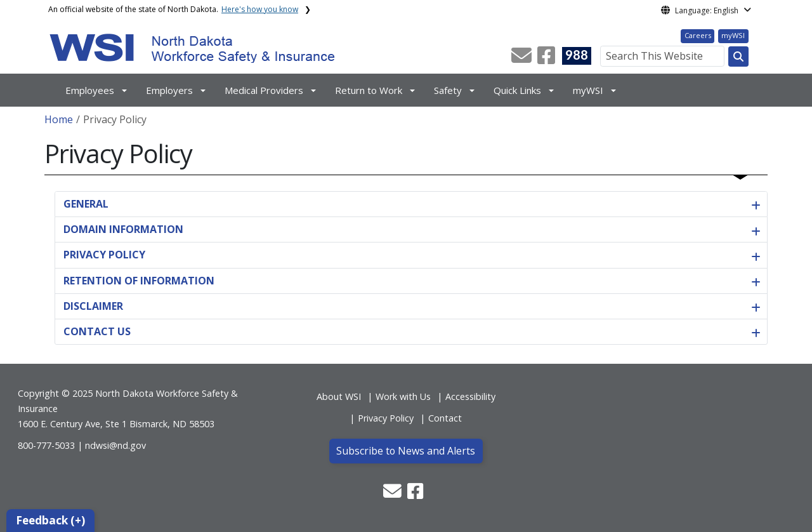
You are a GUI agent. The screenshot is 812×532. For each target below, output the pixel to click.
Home (59, 119)
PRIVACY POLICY (104, 255)
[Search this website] (738, 57)
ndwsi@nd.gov (115, 445)
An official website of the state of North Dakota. (173, 9)
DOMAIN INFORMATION (123, 229)
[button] (523, 59)
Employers (169, 90)
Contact (445, 418)
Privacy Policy (386, 418)
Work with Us (403, 396)
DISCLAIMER (93, 306)
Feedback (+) (50, 520)
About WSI (339, 396)
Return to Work (369, 90)
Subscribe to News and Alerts (406, 451)
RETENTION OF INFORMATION (139, 281)
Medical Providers (264, 90)
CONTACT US (97, 331)
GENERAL (86, 204)
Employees (90, 90)
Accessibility (470, 396)
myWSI (733, 35)
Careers (698, 35)
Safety (448, 90)
